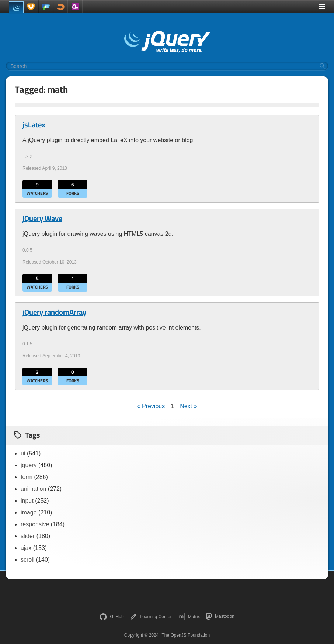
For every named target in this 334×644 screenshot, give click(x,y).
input (27, 501)
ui (23, 453)
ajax (26, 548)
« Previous (151, 406)
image (29, 512)
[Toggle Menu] (322, 7)
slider (28, 536)
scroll (27, 560)
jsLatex (34, 125)
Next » (188, 406)
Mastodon (220, 616)
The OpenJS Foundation (186, 635)
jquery (29, 465)
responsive (35, 524)
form (27, 477)
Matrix (189, 617)
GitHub (112, 617)
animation (33, 489)
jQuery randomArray (54, 312)
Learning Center (151, 617)
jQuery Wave (42, 218)
